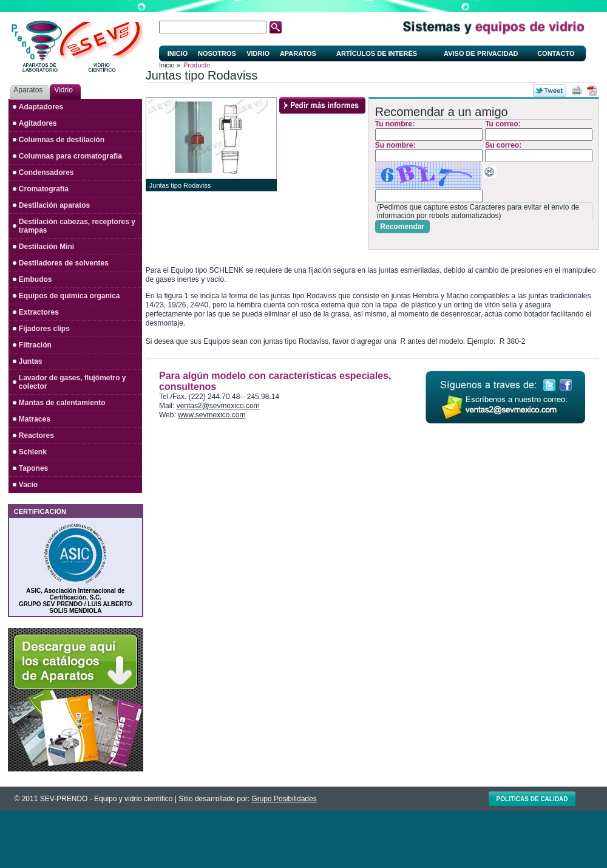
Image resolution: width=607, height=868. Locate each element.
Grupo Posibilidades (284, 799)
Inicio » (170, 65)
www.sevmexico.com (212, 415)
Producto (197, 65)
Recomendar (402, 227)
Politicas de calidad (532, 799)
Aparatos (298, 53)
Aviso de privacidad (481, 53)
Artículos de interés (377, 53)
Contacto (556, 53)
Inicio (178, 53)
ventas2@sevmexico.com (218, 406)
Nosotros (217, 53)
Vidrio (258, 53)
